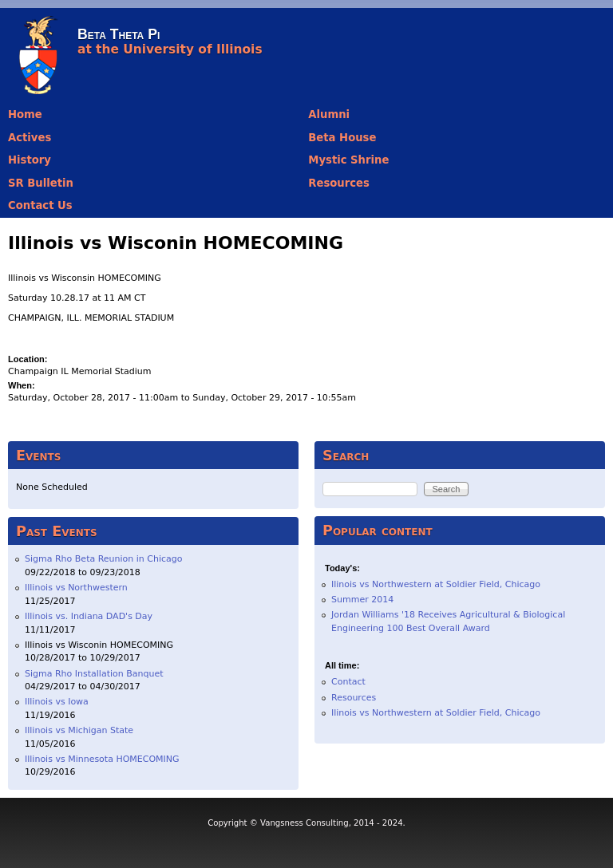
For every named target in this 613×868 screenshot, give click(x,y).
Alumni (329, 114)
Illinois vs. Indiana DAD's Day (89, 616)
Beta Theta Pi (119, 34)
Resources (339, 183)
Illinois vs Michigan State (79, 730)
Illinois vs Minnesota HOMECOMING (102, 759)
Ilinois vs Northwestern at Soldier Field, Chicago (436, 584)
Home (25, 114)
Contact (348, 682)
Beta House (342, 138)
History (30, 160)
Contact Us (40, 205)
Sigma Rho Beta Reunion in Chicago (104, 559)
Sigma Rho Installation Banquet (94, 674)
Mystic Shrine (348, 160)
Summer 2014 (362, 600)
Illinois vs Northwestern (76, 588)
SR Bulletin (41, 183)
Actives (30, 138)
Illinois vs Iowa (57, 702)
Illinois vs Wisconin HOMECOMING (99, 645)
